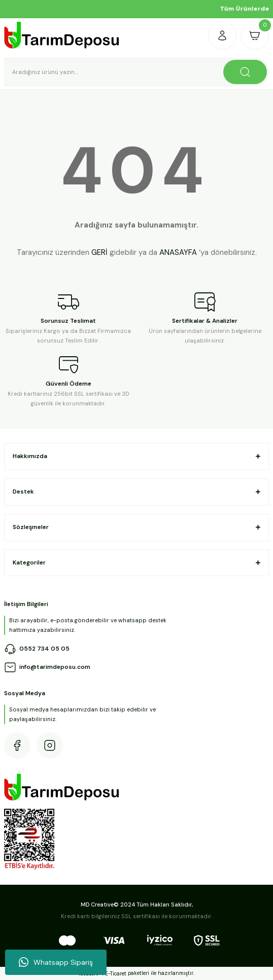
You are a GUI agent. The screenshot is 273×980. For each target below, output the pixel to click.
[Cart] (255, 35)
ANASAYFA (178, 252)
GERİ (99, 252)
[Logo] (62, 35)
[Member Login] (222, 35)
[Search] (136, 72)
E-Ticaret (116, 974)
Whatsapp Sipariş (56, 962)
